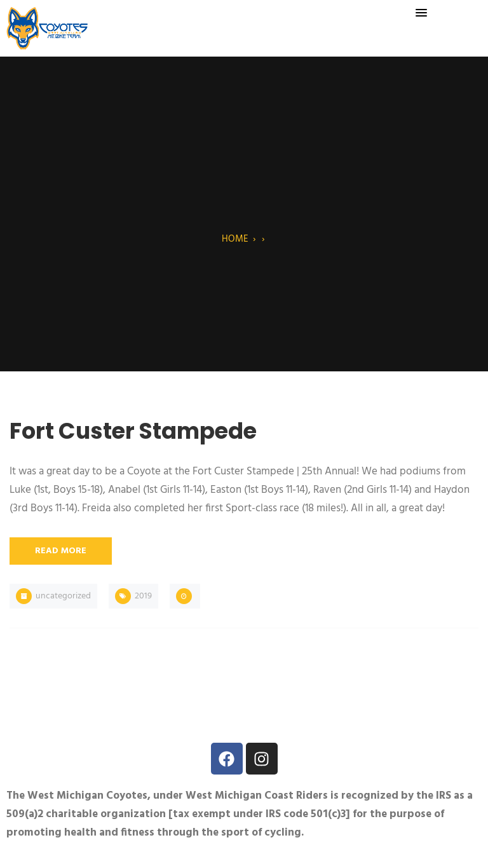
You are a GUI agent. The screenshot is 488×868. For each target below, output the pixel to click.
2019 (143, 596)
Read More (61, 551)
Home (235, 239)
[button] (421, 13)
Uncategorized (63, 596)
